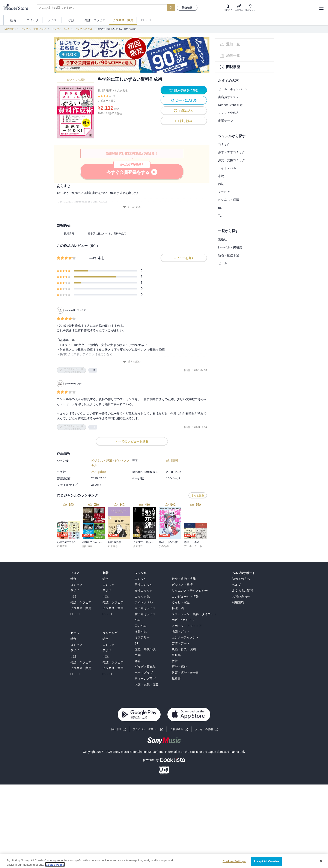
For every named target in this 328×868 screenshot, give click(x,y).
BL (220, 208)
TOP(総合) (9, 29)
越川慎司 (69, 234)
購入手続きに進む (184, 90)
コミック (224, 144)
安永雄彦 (113, 454)
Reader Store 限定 (230, 105)
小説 (221, 176)
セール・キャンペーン (233, 89)
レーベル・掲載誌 (230, 247)
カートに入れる (184, 101)
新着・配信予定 (229, 255)
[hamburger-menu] (321, 8)
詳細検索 (187, 8)
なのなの (164, 454)
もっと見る (132, 207)
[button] (206, 637)
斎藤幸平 (138, 454)
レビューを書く (107, 101)
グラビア (224, 192)
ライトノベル (227, 168)
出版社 (223, 239)
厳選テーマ (226, 121)
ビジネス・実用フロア (33, 29)
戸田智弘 (62, 454)
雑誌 (221, 184)
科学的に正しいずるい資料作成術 (107, 234)
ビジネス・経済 (60, 29)
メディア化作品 (229, 113)
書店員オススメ (229, 97)
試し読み (184, 121)
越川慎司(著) (105, 91)
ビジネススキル (84, 29)
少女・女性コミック (232, 160)
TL (220, 216)
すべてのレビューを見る (132, 349)
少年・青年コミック (232, 152)
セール (223, 263)
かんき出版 (121, 91)
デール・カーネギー (196, 454)
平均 (93, 258)
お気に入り (184, 111)
